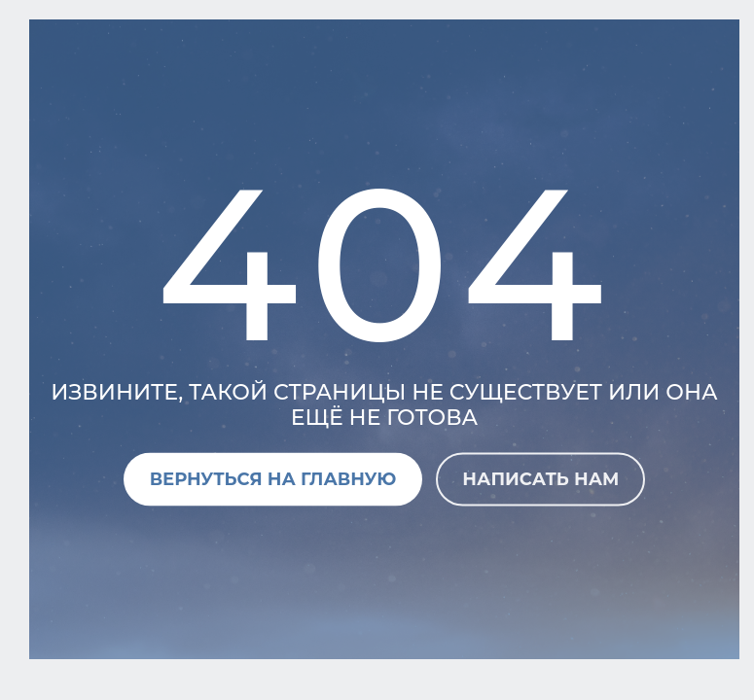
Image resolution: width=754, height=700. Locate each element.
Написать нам (540, 478)
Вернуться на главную (273, 478)
